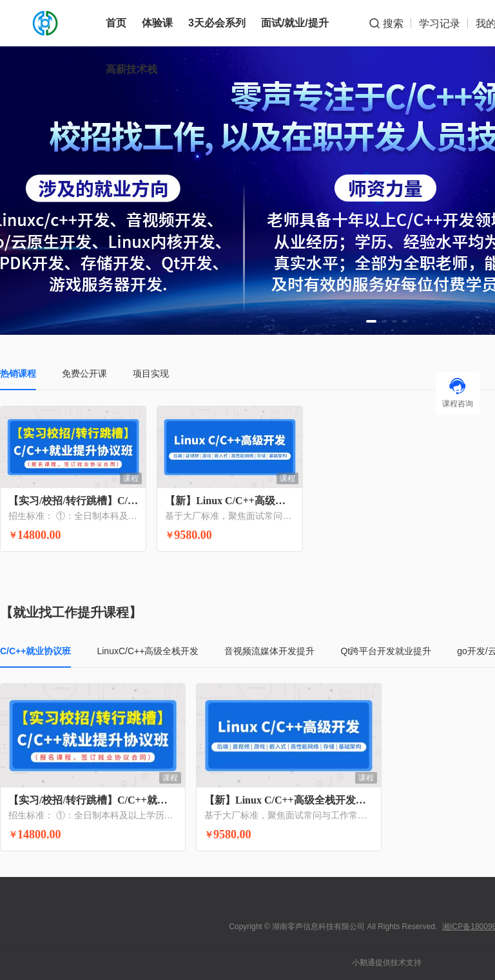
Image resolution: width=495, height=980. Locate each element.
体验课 (157, 23)
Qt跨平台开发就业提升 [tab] (386, 651)
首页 (116, 23)
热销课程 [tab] (18, 373)
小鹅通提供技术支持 (387, 963)
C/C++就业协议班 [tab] (35, 651)
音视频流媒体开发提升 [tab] (269, 651)
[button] (371, 321)
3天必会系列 (217, 23)
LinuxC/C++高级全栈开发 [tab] (148, 651)
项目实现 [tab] (151, 373)
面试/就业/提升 (295, 23)
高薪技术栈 (131, 69)
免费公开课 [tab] (84, 373)
